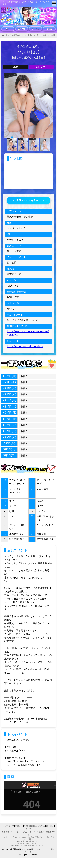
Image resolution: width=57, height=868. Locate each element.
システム (35, 29)
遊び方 (49, 29)
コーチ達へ (16, 832)
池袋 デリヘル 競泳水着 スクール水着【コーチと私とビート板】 (26, 35)
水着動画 (6, 832)
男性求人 (41, 832)
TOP (8, 29)
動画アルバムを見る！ (28, 200)
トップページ (8, 826)
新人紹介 (50, 826)
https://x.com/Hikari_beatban (25, 346)
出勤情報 (28, 826)
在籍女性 (22, 29)
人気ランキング (29, 832)
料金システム (39, 826)
